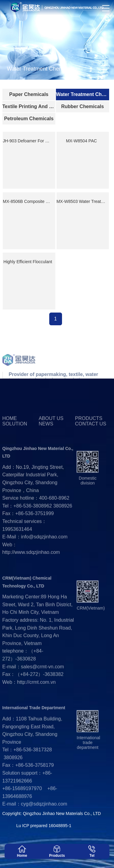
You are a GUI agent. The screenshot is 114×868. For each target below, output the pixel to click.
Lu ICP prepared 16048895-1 (44, 826)
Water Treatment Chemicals (83, 94)
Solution (15, 438)
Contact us (91, 438)
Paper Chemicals (29, 94)
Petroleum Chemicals (29, 119)
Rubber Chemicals (82, 106)
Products (89, 433)
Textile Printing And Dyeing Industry (29, 106)
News (46, 438)
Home (10, 433)
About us (51, 433)
